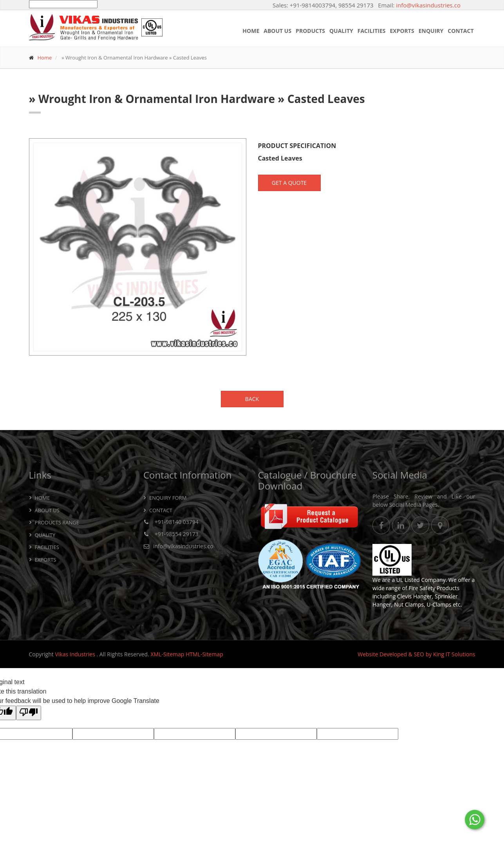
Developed (393, 654)
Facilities (372, 31)
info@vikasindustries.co (428, 5)
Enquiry (431, 31)
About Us (277, 31)
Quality (341, 31)
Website (368, 654)
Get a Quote (289, 183)
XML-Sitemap (167, 654)
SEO (419, 654)
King (439, 654)
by (429, 654)
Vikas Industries (76, 654)
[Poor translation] (29, 713)
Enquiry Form (168, 498)
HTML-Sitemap (204, 654)
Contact (461, 31)
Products (310, 31)
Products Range (57, 522)
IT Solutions (461, 654)
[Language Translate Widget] (63, 4)
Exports (402, 31)
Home (251, 31)
